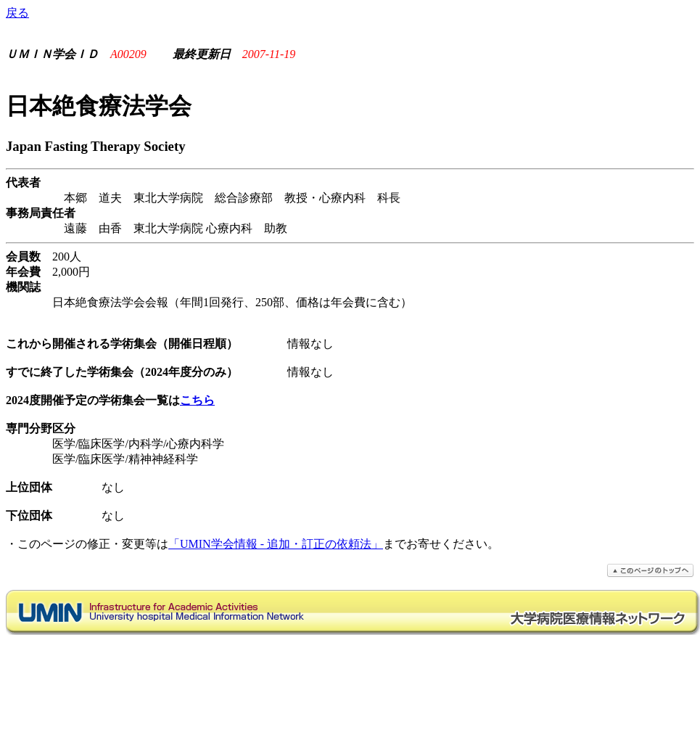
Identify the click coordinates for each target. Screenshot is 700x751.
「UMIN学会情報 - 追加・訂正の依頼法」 (276, 544)
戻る (17, 13)
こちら (197, 400)
